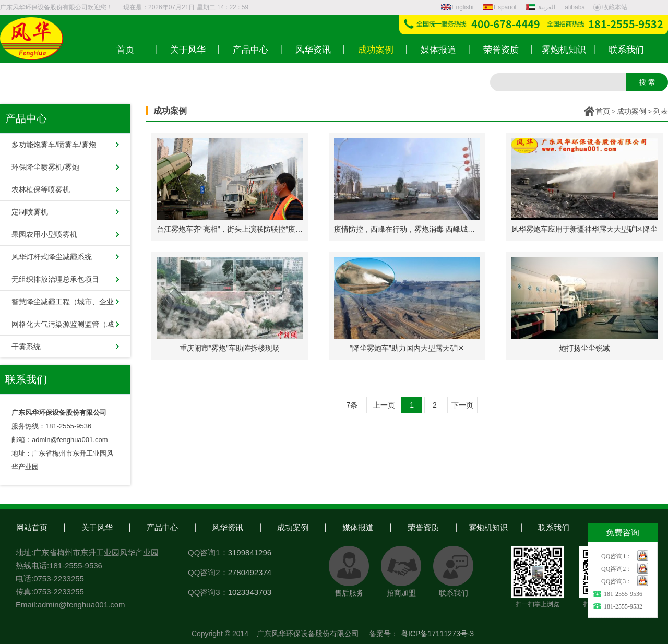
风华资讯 (228, 527)
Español (500, 7)
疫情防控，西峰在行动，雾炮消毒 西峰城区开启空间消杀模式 (434, 229)
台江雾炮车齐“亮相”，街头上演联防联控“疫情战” (235, 229)
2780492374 (250, 572)
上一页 (384, 405)
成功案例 (631, 111)
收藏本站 (610, 7)
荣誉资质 (423, 527)
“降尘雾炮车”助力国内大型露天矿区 (407, 348)
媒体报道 (358, 527)
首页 (603, 111)
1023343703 (250, 592)
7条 (352, 405)
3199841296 (250, 552)
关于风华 (97, 527)
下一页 (462, 405)
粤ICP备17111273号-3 (437, 634)
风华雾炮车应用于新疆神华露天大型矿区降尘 (584, 229)
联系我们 (554, 527)
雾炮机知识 (488, 527)
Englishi (457, 7)
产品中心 (162, 527)
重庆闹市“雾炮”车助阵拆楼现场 (229, 348)
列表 (661, 111)
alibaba (575, 7)
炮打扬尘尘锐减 (584, 348)
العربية (542, 7)
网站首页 (32, 527)
